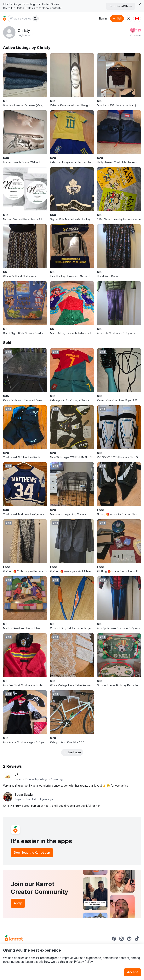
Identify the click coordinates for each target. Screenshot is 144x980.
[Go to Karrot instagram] (122, 939)
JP (17, 775)
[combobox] (20, 19)
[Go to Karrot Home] (14, 939)
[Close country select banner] (140, 4)
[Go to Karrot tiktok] (137, 939)
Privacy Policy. (84, 962)
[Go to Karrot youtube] (129, 939)
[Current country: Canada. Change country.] (137, 19)
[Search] (35, 19)
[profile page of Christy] (9, 32)
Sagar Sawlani (25, 795)
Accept (132, 972)
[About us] (129, 19)
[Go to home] (5, 19)
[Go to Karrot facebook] (114, 939)
